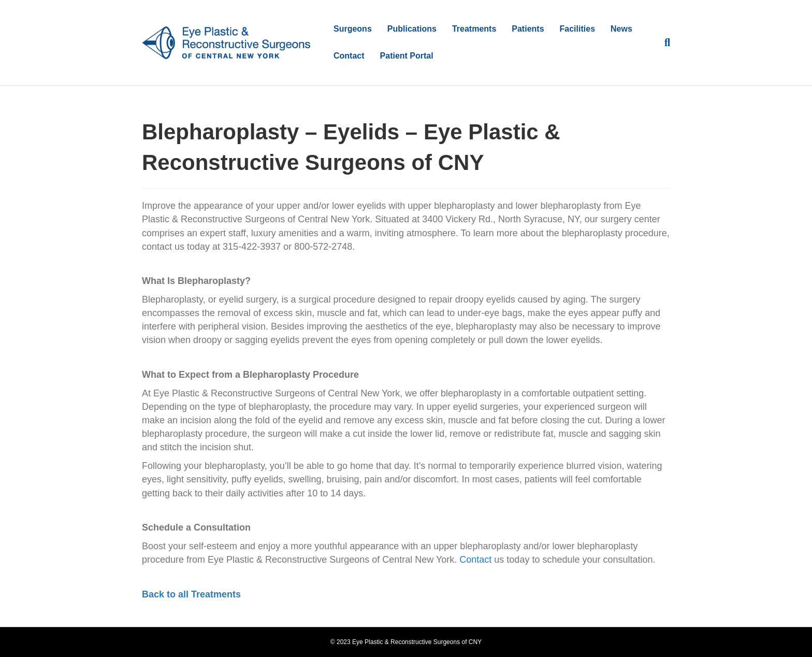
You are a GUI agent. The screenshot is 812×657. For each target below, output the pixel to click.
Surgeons (353, 29)
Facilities (577, 29)
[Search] (663, 42)
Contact (349, 56)
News (621, 29)
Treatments (474, 29)
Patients (528, 29)
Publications (412, 29)
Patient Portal (407, 56)
